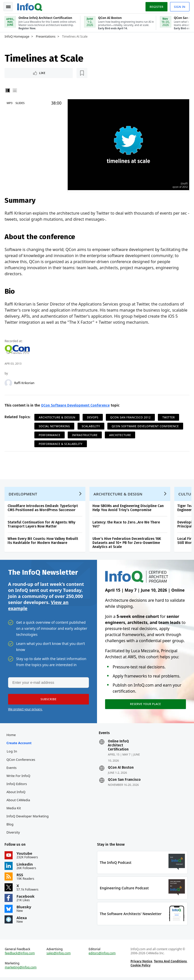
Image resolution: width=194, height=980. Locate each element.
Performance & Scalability (61, 443)
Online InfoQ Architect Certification (118, 747)
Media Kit (14, 810)
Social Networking (55, 425)
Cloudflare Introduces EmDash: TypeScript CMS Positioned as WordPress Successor (43, 508)
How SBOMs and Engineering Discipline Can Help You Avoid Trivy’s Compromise (129, 508)
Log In (12, 753)
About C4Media (19, 802)
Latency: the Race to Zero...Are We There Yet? (127, 525)
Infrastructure (85, 434)
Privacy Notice (141, 964)
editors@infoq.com (102, 956)
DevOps (93, 417)
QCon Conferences (21, 761)
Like (19, 72)
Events (12, 769)
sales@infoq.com (59, 956)
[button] (48, 700)
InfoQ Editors (17, 786)
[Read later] (35, 72)
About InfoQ (16, 794)
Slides (20, 102)
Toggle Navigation (10, 6)
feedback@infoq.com (20, 956)
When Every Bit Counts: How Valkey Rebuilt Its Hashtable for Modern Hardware (43, 541)
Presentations (46, 36)
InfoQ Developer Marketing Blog (28, 822)
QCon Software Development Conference (76, 405)
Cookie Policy (140, 968)
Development (23, 494)
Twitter (169, 417)
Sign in (179, 6)
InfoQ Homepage (17, 36)
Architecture (120, 434)
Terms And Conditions (170, 964)
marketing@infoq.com (21, 970)
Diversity (14, 834)
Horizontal (15, 90)
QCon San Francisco (124, 782)
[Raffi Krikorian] (9, 382)
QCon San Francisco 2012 (131, 417)
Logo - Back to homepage (30, 6)
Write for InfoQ (19, 777)
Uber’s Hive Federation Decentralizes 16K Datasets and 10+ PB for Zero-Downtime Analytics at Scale (127, 543)
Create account (19, 745)
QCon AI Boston (121, 769)
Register (156, 6)
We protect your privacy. (25, 710)
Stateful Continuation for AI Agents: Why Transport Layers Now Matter (42, 525)
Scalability (91, 425)
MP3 (10, 102)
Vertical (8, 90)
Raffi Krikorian (25, 382)
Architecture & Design (57, 417)
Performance (50, 434)
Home (11, 737)
